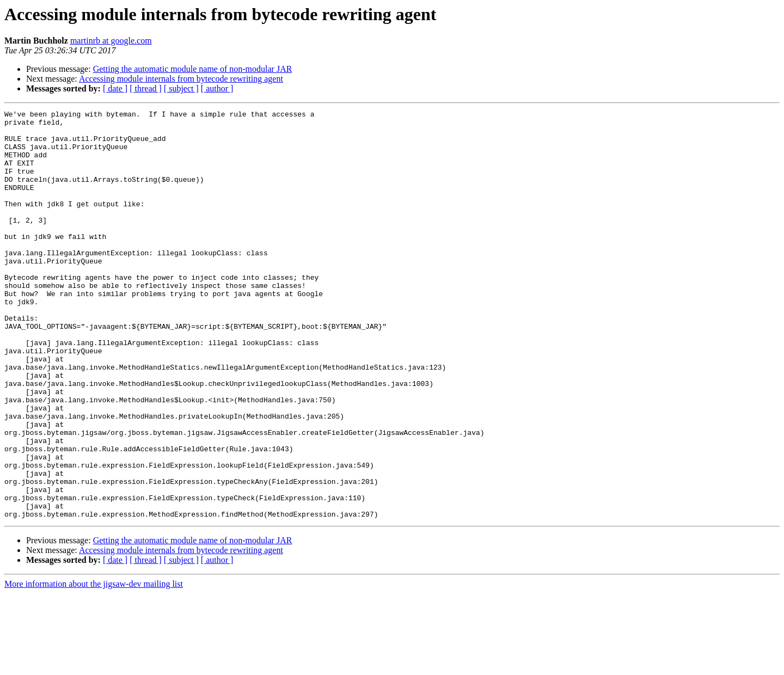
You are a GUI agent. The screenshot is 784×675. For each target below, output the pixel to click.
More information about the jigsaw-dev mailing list (94, 665)
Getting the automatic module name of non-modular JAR (193, 69)
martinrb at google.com (111, 41)
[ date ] (115, 88)
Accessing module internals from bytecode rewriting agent (181, 79)
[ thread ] (146, 88)
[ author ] (217, 88)
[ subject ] (181, 88)
